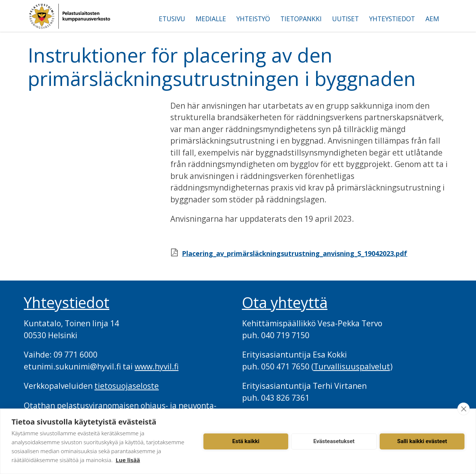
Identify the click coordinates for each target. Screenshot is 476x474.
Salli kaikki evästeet (422, 441)
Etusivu (172, 19)
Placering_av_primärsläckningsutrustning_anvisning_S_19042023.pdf (295, 253)
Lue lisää (128, 460)
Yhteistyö (253, 19)
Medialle (211, 19)
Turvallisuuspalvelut (352, 366)
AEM (432, 19)
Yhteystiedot (392, 19)
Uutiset (345, 19)
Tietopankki (301, 19)
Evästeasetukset (334, 441)
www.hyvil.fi (157, 366)
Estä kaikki (246, 441)
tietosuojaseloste (127, 386)
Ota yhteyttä (285, 302)
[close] (464, 409)
